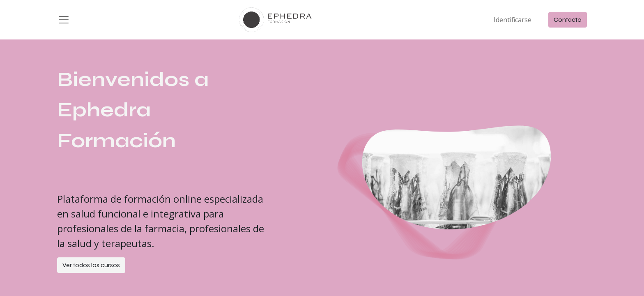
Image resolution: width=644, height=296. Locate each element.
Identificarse (513, 20)
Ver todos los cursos (91, 265)
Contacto (568, 20)
